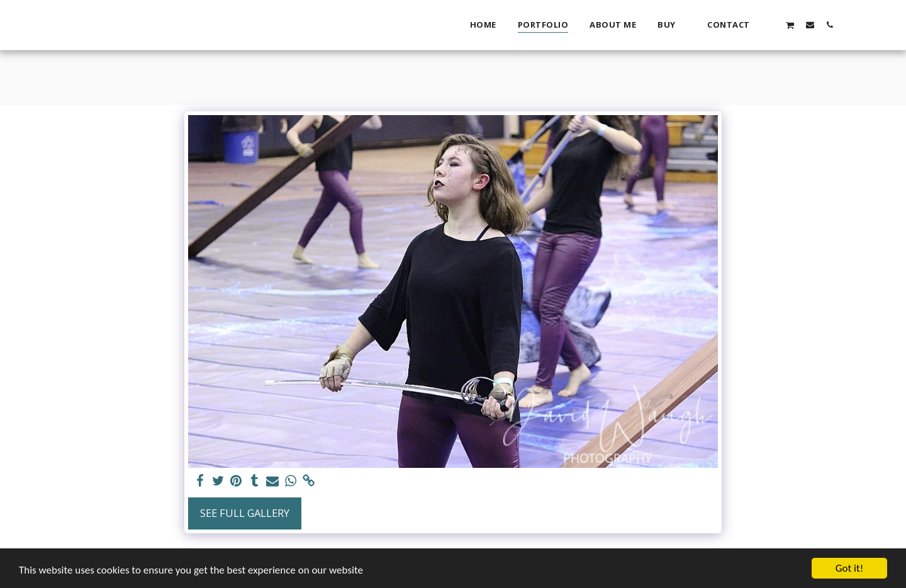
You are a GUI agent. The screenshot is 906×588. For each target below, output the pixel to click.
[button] (770, 25)
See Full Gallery (245, 513)
